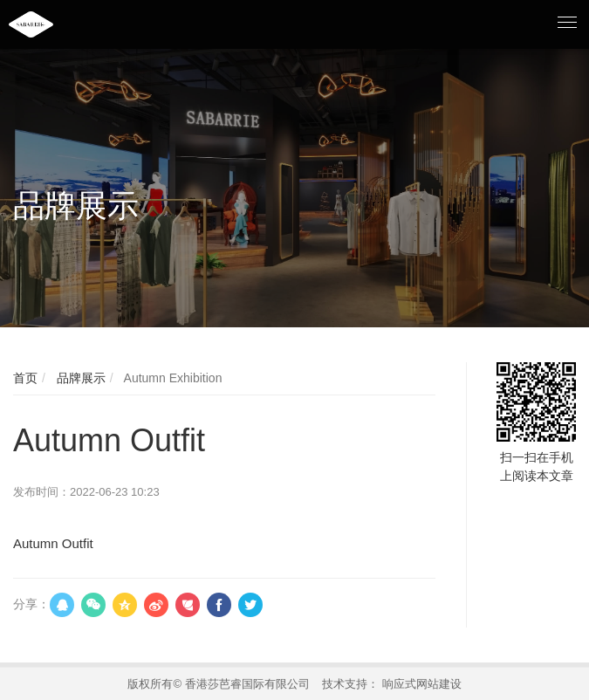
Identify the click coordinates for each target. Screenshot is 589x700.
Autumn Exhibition (171, 378)
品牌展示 (79, 378)
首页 (25, 378)
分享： (31, 604)
